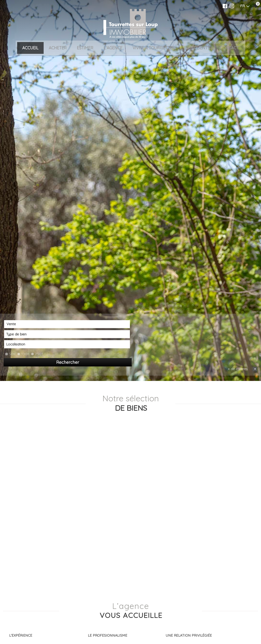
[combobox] (30, 631)
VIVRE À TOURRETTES (154, 48)
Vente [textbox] (11, 631)
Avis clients (197, 48)
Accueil (30, 48)
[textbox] (83, 631)
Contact (229, 48)
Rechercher (237, 631)
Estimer (85, 48)
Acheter (58, 48)
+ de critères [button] (241, 638)
